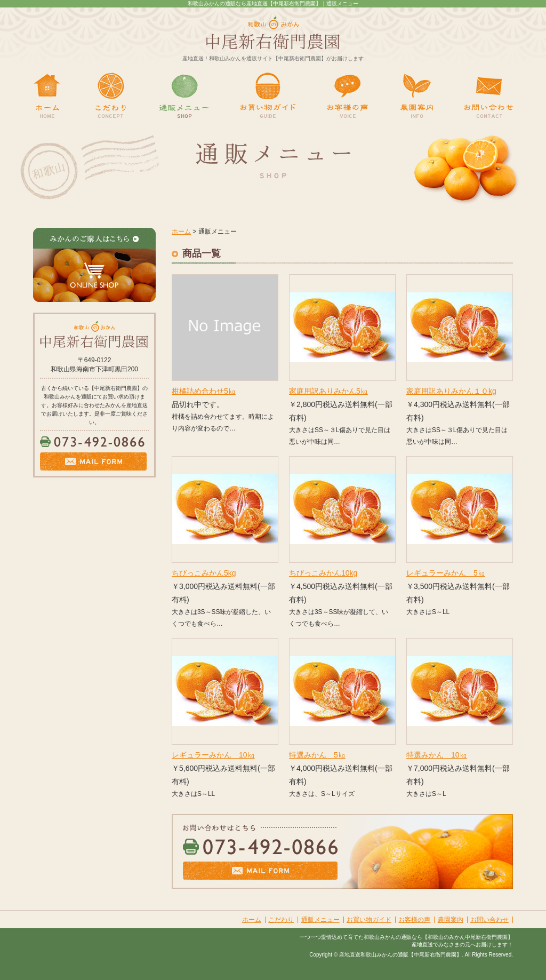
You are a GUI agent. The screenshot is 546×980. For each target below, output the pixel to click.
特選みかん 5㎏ (317, 755)
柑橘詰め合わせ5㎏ (204, 391)
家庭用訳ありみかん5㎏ (328, 391)
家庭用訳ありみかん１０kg (451, 391)
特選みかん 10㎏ (437, 755)
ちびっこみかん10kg (323, 573)
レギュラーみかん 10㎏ (213, 755)
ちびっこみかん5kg (204, 573)
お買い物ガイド (369, 920)
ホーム (181, 232)
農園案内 (451, 920)
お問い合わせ (489, 920)
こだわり (281, 920)
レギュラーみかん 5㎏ (446, 573)
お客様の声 (414, 920)
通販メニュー (320, 920)
